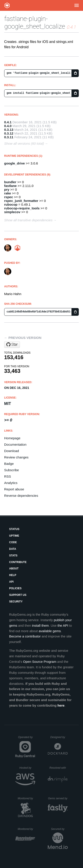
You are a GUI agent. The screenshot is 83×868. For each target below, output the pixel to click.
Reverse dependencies (21, 496)
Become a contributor (25, 636)
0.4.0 (8, 126)
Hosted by (27, 768)
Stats (13, 556)
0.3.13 (9, 130)
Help (13, 575)
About (14, 569)
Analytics (11, 483)
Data (13, 549)
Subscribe (12, 470)
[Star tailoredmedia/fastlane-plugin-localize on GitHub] (12, 345)
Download (12, 451)
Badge (9, 464)
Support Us (18, 595)
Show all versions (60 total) (24, 143)
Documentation (15, 444)
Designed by (59, 737)
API (11, 582)
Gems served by (58, 798)
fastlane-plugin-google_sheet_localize (35, 22)
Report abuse (14, 489)
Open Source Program (40, 662)
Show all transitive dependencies (28, 220)
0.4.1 (8, 122)
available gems (50, 631)
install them (41, 625)
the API (63, 625)
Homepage (12, 438)
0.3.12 (9, 133)
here (61, 705)
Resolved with (58, 768)
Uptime (14, 536)
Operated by (27, 739)
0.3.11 (9, 137)
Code (13, 542)
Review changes (16, 457)
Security (16, 602)
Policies (15, 588)
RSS (8, 476)
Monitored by (27, 798)
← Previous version (23, 338)
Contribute (18, 562)
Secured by (59, 829)
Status (14, 529)
